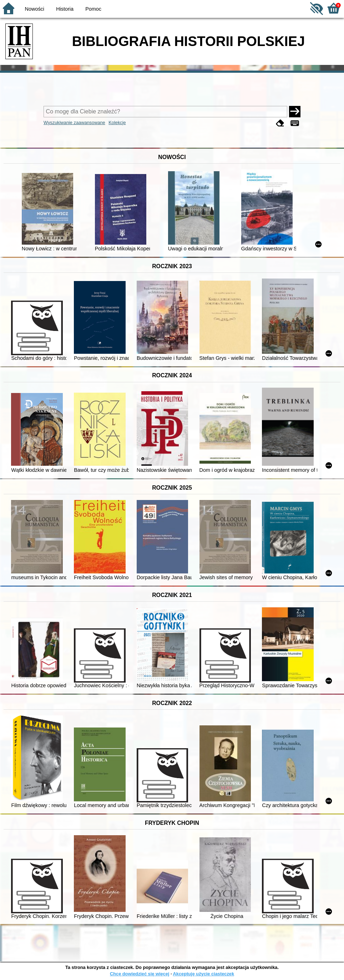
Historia (65, 9)
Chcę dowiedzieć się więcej (140, 974)
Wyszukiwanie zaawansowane (74, 122)
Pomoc (93, 9)
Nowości (35, 9)
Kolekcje (117, 122)
